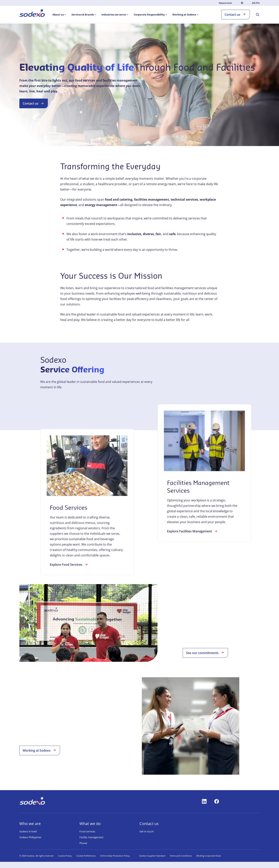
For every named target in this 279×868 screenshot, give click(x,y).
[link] (87, 530)
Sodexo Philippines (30, 837)
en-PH (256, 3)
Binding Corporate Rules (209, 856)
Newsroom (225, 3)
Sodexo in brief (28, 831)
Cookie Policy (65, 856)
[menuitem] (32, 14)
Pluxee (83, 843)
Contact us (236, 14)
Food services (87, 831)
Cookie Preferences (86, 856)
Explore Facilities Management (193, 559)
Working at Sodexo (40, 750)
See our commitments (205, 653)
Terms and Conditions (181, 856)
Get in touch (147, 831)
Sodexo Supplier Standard (152, 856)
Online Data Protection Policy (115, 856)
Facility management (91, 837)
